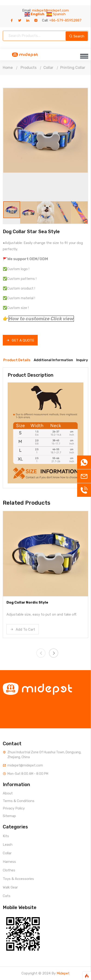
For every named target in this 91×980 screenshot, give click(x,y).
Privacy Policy (14, 808)
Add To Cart (23, 629)
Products (29, 68)
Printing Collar (73, 68)
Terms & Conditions (19, 801)
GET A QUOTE (20, 340)
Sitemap (9, 816)
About (8, 793)
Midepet (63, 973)
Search (77, 36)
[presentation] (41, 653)
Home (8, 68)
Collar (48, 68)
